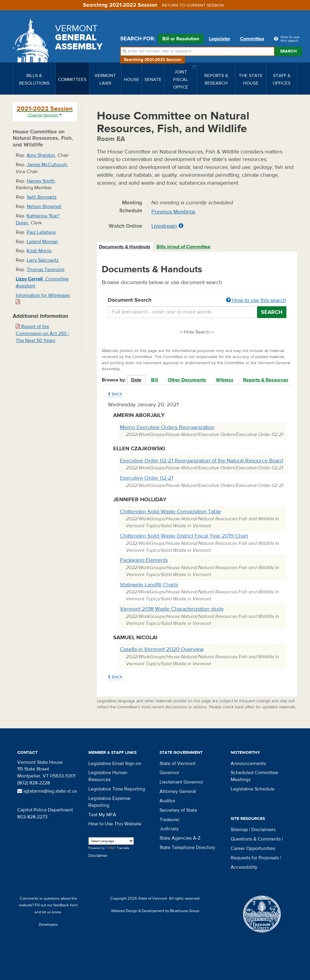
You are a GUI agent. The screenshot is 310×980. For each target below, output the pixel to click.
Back (115, 394)
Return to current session (193, 5)
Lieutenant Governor (181, 782)
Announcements (248, 764)
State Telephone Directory (187, 847)
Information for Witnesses (43, 299)
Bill (155, 380)
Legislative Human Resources (108, 776)
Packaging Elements (144, 560)
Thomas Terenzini (46, 270)
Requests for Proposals (255, 858)
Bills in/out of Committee (183, 247)
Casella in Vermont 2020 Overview (162, 649)
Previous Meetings (173, 212)
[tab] (125, 247)
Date (136, 380)
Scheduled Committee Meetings (254, 776)
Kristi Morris (39, 251)
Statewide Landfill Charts (149, 585)
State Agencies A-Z (180, 838)
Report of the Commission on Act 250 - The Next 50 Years (43, 334)
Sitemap (239, 830)
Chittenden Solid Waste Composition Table (170, 512)
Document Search (197, 300)
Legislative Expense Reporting (109, 802)
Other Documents (187, 380)
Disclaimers (263, 830)
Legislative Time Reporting (117, 789)
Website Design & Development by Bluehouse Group (155, 911)
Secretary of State (178, 810)
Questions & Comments (256, 839)
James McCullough (47, 165)
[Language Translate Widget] (111, 841)
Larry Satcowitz (43, 260)
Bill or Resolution (181, 40)
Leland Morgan (42, 242)
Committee (252, 39)
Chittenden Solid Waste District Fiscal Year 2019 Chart (184, 536)
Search (288, 51)
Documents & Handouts (125, 247)
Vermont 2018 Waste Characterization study (172, 609)
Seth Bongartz (42, 197)
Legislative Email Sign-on (115, 764)
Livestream (164, 226)
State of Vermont (178, 764)
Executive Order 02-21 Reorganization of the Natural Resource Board (201, 461)
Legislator (220, 39)
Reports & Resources (266, 380)
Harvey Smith (41, 181)
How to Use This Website (115, 824)
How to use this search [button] (256, 300)
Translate (117, 848)
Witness (225, 380)
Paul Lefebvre (41, 232)
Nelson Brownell (44, 206)
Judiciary (169, 829)
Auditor (167, 801)
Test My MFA (102, 815)
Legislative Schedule (253, 789)
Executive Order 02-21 (147, 478)
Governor (169, 773)
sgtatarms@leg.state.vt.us (47, 791)
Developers (48, 925)
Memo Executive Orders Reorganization (167, 427)
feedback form (66, 905)
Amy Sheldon (41, 155)
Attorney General (178, 791)
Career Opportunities (253, 848)
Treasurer (170, 820)
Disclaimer (98, 856)
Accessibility (244, 867)
